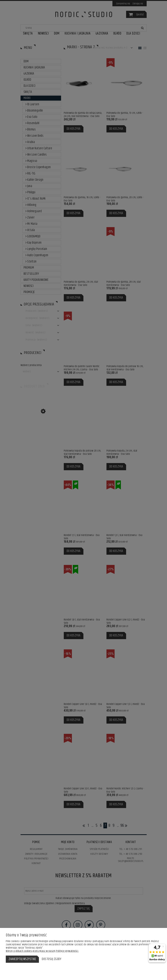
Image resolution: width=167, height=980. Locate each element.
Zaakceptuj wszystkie (22, 959)
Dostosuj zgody (52, 959)
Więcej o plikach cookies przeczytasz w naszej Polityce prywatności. (42, 951)
